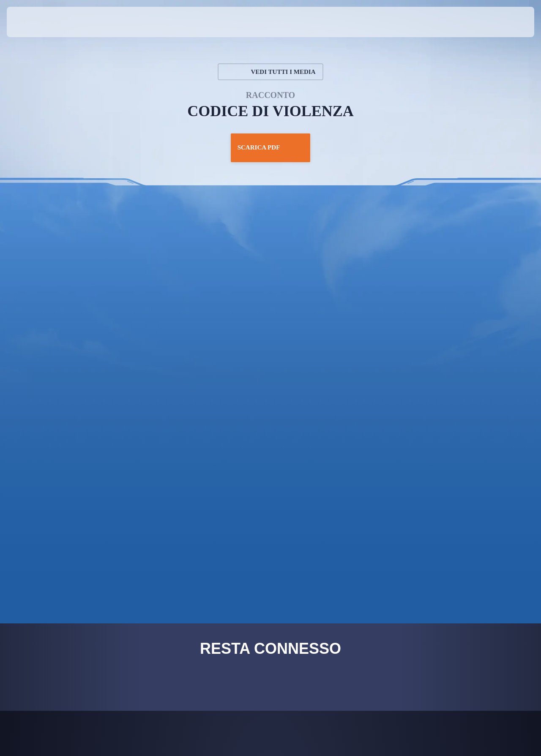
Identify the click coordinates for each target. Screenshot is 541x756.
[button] (507, 22)
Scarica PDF (270, 148)
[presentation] (33, 22)
